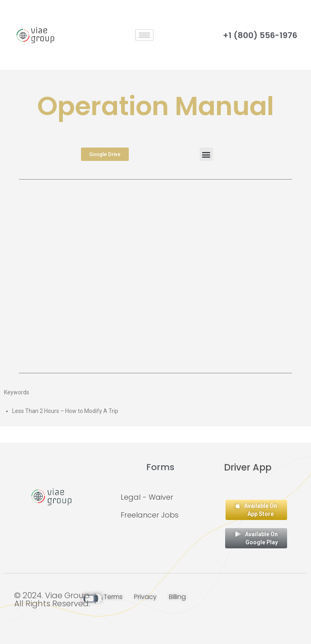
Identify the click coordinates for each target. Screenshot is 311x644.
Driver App (247, 467)
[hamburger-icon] (144, 35)
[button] (206, 154)
